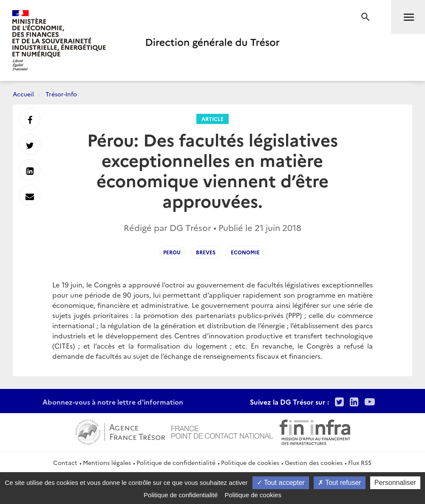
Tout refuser (340, 483)
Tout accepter (281, 483)
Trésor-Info (61, 94)
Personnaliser (395, 483)
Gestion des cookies (314, 462)
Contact (65, 462)
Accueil (23, 94)
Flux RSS (360, 462)
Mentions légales (107, 462)
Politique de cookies (250, 462)
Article (212, 119)
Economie (245, 252)
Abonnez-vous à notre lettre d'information (113, 402)
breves (206, 252)
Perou (172, 252)
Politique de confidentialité (176, 462)
